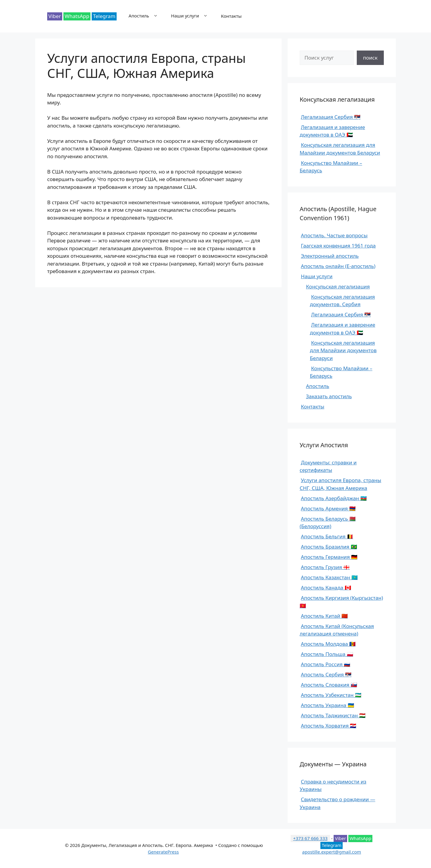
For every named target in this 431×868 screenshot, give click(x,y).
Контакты (231, 16)
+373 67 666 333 (310, 838)
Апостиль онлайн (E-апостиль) (338, 266)
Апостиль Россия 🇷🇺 (326, 664)
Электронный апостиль (330, 256)
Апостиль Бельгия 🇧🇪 (327, 536)
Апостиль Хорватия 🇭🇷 (329, 726)
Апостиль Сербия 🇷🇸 (326, 674)
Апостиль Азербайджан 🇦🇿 (334, 498)
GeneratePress (163, 852)
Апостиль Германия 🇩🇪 (329, 557)
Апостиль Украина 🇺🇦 (327, 705)
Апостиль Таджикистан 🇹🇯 (333, 715)
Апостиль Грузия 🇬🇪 (325, 567)
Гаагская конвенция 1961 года (338, 246)
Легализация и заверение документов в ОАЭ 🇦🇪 (332, 131)
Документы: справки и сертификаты (328, 466)
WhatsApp (77, 16)
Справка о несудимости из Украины (333, 785)
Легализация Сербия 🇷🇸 (331, 117)
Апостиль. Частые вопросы (334, 235)
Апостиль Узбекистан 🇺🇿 (331, 695)
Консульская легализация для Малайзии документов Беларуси (340, 149)
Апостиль (147, 16)
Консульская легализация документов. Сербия (342, 301)
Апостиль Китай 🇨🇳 (324, 616)
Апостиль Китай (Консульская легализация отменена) (337, 630)
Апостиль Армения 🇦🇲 (328, 508)
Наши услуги (193, 16)
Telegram (104, 16)
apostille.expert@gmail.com (332, 852)
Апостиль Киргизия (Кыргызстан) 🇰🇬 (341, 602)
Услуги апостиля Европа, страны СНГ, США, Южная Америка (340, 484)
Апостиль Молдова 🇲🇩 (328, 644)
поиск (370, 58)
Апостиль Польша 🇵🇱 (327, 654)
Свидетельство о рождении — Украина (337, 803)
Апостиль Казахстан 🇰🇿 (329, 577)
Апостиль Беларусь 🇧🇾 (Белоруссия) (328, 523)
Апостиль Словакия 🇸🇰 (329, 685)
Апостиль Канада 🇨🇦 (326, 588)
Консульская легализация (338, 286)
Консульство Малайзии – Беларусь (331, 167)
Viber (55, 16)
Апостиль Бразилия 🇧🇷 (329, 547)
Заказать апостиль (329, 396)
